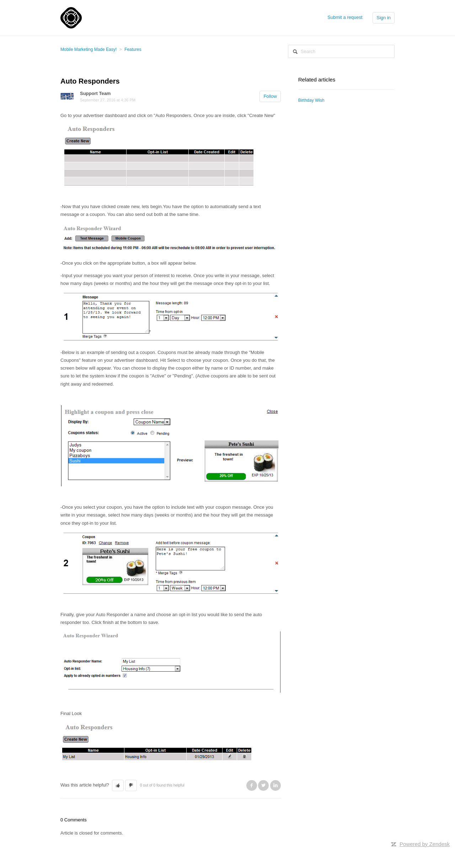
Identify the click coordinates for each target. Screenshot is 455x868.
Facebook (252, 785)
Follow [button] (270, 96)
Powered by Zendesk (425, 844)
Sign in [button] (384, 18)
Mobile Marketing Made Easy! (89, 49)
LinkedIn (275, 785)
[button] (118, 785)
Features (133, 49)
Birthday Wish (311, 100)
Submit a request (345, 17)
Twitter (263, 785)
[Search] (341, 51)
